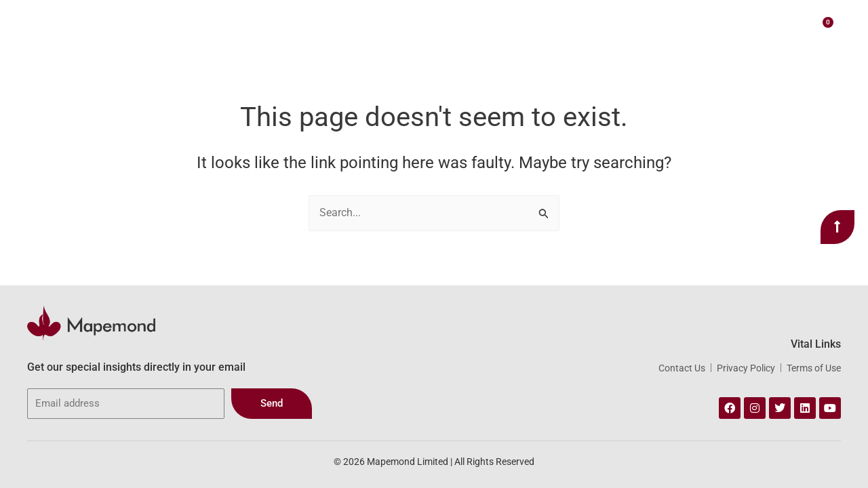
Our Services (414, 27)
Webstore (574, 27)
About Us (340, 27)
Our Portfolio (498, 27)
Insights (638, 27)
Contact (692, 27)
